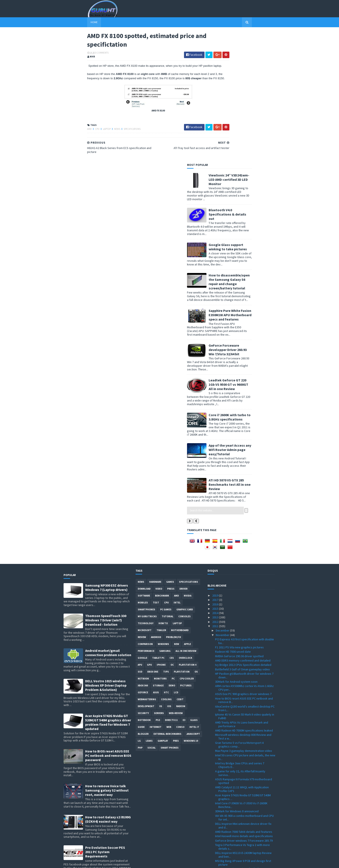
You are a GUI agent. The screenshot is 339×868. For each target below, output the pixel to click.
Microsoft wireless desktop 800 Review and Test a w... (243, 606)
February (222, 827)
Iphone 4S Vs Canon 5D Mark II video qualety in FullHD (245, 586)
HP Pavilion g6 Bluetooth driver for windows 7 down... (244, 545)
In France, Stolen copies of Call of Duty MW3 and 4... (243, 740)
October (222, 792)
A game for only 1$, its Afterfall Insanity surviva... (240, 642)
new (177, 513)
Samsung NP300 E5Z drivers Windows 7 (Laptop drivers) (107, 457)
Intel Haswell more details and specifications (244, 705)
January (221, 832)
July (219, 805)
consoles (185, 486)
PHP (140, 617)
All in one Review (186, 520)
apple (187, 513)
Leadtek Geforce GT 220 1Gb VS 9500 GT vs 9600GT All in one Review (252, 254)
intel (177, 472)
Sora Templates (87, 862)
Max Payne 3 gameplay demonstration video (244, 620)
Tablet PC (158, 527)
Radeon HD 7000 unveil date (233, 521)
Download (144, 458)
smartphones (146, 479)
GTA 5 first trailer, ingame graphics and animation (240, 752)
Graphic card (185, 479)
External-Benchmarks (167, 603)
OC (172, 534)
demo (172, 555)
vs (161, 576)
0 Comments (78, 55)
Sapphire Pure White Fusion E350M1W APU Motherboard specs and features (254, 184)
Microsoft (145, 500)
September (224, 797)
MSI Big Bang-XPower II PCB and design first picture (243, 732)
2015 (216, 478)
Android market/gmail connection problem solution (108, 522)
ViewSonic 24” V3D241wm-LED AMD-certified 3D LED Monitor (253, 49)
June (219, 810)
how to (163, 493)
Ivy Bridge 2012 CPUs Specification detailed (243, 534)
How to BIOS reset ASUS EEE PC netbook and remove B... (244, 569)
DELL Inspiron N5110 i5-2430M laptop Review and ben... (243, 724)
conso (180, 596)
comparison (145, 513)
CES (172, 527)
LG (139, 610)
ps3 (158, 589)
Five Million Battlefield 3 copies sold (238, 783)
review (142, 506)
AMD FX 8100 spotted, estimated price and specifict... (243, 765)
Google (142, 527)
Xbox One (153, 541)
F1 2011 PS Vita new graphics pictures (239, 517)
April (219, 819)
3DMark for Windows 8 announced (237, 681)
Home (70, 22)
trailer (161, 500)
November (223, 504)
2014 (216, 482)
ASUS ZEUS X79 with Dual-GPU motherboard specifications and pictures (106, 756)
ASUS (156, 562)
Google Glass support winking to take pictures (251, 116)
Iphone (161, 534)
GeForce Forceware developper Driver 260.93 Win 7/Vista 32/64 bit (251, 219)
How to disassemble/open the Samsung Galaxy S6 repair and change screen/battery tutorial (253, 151)
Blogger (143, 603)
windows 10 (191, 610)
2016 (216, 473)
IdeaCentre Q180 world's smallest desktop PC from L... (245, 577)
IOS (169, 576)
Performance (146, 520)
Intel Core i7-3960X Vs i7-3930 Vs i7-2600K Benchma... (241, 674)
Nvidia (188, 465)
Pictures (186, 555)
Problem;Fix (173, 506)
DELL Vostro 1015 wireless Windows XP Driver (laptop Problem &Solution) (106, 555)
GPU (149, 534)
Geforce (143, 562)
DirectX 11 (171, 589)
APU (140, 534)
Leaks (149, 610)
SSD (140, 541)
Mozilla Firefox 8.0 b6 (229, 746)
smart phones (170, 617)
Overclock (185, 527)
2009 (216, 840)
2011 (216, 495)
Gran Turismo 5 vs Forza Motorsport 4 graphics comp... (239, 614)
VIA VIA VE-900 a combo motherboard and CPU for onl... (244, 687)
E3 (184, 589)
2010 (216, 836)
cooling (166, 569)
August (221, 801)
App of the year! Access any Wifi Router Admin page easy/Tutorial (253, 319)
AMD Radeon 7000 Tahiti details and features (244, 701)
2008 (216, 845)
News (94, 140)
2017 (216, 469)
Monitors (160, 548)
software (144, 465)
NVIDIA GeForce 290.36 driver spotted (239, 525)
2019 (216, 465)
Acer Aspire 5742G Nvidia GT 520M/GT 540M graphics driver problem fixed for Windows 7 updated (108, 592)
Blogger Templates (111, 862)
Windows (163, 513)
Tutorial (168, 486)
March (220, 823)
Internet (156, 596)
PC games (166, 479)
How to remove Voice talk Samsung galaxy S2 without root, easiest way (107, 660)
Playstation (182, 541)
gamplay (163, 610)
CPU (74, 140)
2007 (216, 849)
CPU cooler (187, 548)
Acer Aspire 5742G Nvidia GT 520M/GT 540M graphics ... (243, 666)
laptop (83, 140)
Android (156, 506)
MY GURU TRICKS (147, 486)
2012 (216, 491)
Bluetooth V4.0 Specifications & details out (251, 83)
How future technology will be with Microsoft (244, 788)
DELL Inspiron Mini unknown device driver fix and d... (243, 695)
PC (173, 548)
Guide (141, 596)
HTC (166, 562)
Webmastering (147, 569)
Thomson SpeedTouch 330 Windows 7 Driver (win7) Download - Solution (106, 489)
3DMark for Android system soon (236, 551)
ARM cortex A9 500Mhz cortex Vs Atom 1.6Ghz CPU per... (244, 557)
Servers (159, 582)
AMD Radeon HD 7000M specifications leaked (244, 600)
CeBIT (180, 569)
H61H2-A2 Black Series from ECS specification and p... (245, 773)
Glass (194, 589)
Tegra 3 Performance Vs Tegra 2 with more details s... (242, 716)
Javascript (193, 603)
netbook (143, 548)
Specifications (109, 140)
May (219, 814)
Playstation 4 (188, 534)
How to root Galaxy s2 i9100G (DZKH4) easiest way (108, 689)
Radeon (181, 576)
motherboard (180, 500)
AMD (66, 140)
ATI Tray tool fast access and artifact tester (243, 759)
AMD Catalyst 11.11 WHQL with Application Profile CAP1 (242, 658)
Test (156, 472)
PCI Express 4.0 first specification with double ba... (245, 510)
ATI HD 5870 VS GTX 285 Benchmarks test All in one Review (253, 354)
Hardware (155, 451)
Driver (183, 458)
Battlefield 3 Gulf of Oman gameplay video (242, 538)
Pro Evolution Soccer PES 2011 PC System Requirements (105, 721)
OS (196, 541)
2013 (216, 487)
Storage (158, 555)
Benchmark (162, 465)
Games (170, 451)
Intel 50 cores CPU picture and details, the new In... (245, 626)
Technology (146, 493)
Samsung (165, 520)
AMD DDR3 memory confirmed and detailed (243, 530)
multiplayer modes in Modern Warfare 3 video (245, 779)
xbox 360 (143, 555)
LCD (176, 562)
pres (176, 610)
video (159, 458)
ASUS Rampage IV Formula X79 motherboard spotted (244, 650)
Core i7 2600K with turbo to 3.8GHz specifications (253, 286)
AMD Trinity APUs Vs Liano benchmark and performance (242, 594)
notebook (144, 589)
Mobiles (143, 472)
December (223, 500)
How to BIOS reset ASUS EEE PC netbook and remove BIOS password (108, 625)
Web (169, 596)
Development (146, 576)
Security (143, 582)
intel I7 (194, 596)
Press (171, 458)
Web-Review (176, 582)
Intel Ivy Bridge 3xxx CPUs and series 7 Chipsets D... (240, 634)
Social (152, 617)
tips (166, 541)
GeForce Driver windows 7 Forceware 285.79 (244, 710)
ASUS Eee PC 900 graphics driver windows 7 (243, 563)
